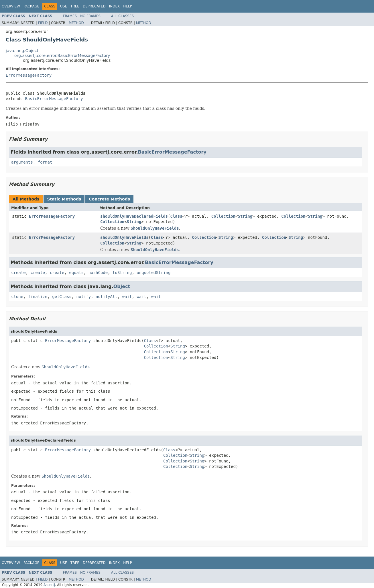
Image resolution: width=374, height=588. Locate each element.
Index (115, 6)
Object (122, 286)
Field (43, 23)
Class (176, 216)
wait (127, 297)
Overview (11, 6)
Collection (223, 216)
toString (122, 273)
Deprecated (94, 6)
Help (128, 6)
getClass (62, 297)
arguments (22, 162)
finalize (38, 297)
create (18, 273)
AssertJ (49, 585)
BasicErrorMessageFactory (54, 99)
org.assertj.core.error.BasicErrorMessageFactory (62, 55)
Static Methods (64, 199)
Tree (75, 6)
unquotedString (153, 273)
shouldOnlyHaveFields (124, 237)
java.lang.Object (22, 51)
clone (17, 297)
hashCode (98, 273)
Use (64, 6)
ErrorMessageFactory (29, 75)
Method (76, 23)
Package (31, 6)
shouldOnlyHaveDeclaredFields (134, 216)
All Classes (122, 16)
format (45, 162)
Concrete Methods (109, 199)
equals (76, 273)
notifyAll (107, 297)
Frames (70, 16)
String (245, 216)
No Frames (90, 16)
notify (84, 297)
